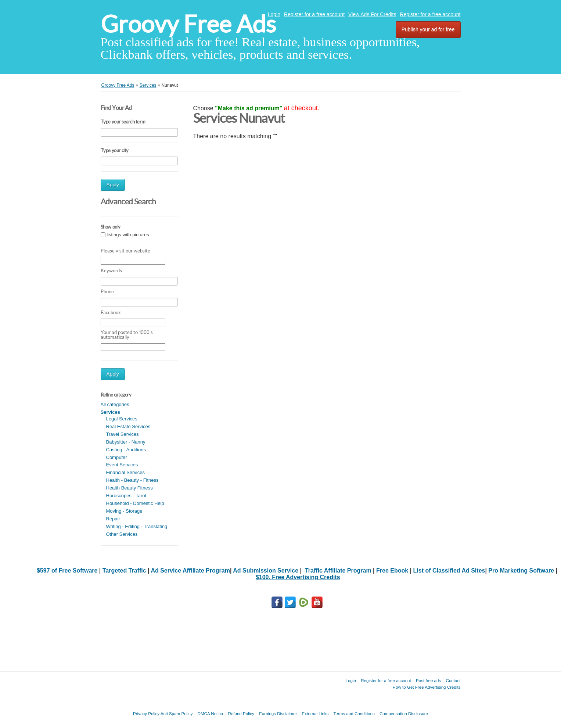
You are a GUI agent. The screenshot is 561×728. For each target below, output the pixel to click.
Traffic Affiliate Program (338, 571)
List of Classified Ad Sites (449, 571)
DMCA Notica (211, 713)
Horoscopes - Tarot (126, 496)
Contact (453, 680)
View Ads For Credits (372, 14)
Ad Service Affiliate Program (190, 571)
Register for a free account (314, 14)
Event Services (122, 465)
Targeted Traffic (124, 571)
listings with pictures (128, 235)
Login (274, 14)
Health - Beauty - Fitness (132, 480)
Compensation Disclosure (404, 713)
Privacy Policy (146, 713)
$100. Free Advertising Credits (298, 577)
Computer (117, 457)
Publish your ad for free (428, 29)
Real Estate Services (128, 426)
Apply (113, 185)
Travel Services (123, 434)
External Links (315, 713)
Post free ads (428, 680)
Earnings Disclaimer (278, 713)
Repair (113, 519)
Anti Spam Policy (177, 713)
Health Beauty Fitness (130, 488)
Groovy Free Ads (188, 24)
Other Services (122, 534)
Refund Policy (241, 713)
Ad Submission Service (266, 571)
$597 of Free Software (67, 571)
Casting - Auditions (126, 450)
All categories (115, 404)
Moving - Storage (124, 511)
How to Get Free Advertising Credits (427, 687)
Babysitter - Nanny (126, 442)
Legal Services (122, 419)
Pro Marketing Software (521, 571)
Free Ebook (392, 571)
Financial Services (126, 472)
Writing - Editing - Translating (137, 526)
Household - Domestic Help (135, 503)
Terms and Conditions (354, 713)
